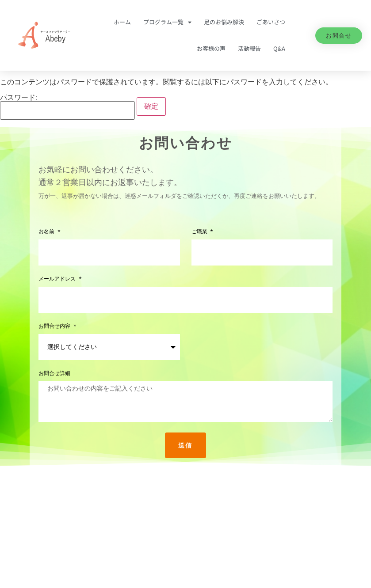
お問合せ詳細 (54, 374)
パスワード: (67, 107)
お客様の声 (211, 48)
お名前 (47, 232)
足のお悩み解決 (224, 22)
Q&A (279, 48)
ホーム (122, 22)
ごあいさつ (271, 22)
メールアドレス (58, 279)
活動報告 (249, 48)
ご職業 (200, 232)
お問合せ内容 (55, 326)
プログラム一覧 (167, 22)
